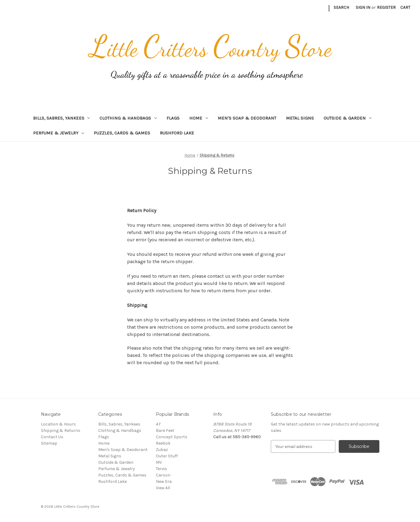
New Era (164, 481)
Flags (173, 118)
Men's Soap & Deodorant (247, 118)
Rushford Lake (177, 133)
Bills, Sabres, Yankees (62, 118)
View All (163, 488)
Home (199, 118)
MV (159, 462)
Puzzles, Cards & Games (122, 133)
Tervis (161, 469)
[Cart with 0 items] (405, 7)
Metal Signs (300, 118)
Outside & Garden (348, 118)
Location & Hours (58, 424)
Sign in (363, 7)
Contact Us (52, 437)
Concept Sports (172, 437)
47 (158, 424)
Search (341, 7)
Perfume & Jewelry (59, 133)
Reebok (163, 443)
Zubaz (162, 450)
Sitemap (49, 443)
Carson (163, 475)
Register (386, 7)
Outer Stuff (167, 456)
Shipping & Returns (61, 430)
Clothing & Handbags (128, 118)
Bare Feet (165, 430)
